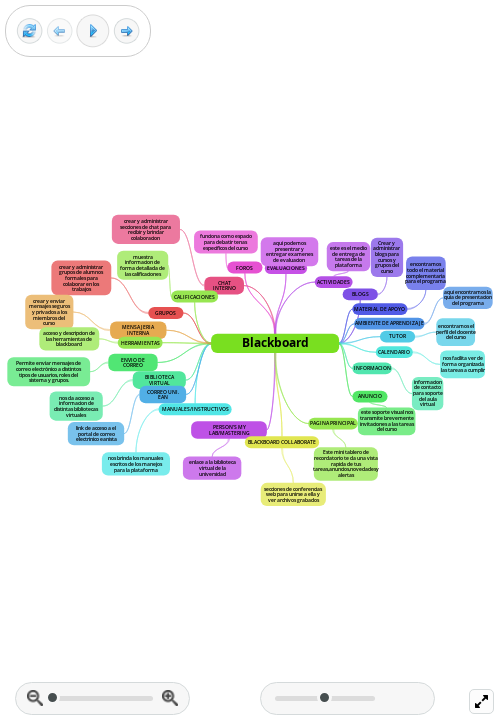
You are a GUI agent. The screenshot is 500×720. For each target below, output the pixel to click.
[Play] (93, 31)
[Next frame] (126, 31)
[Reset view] (29, 31)
